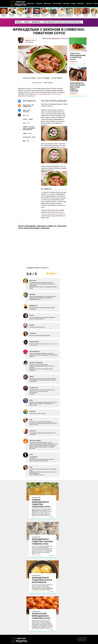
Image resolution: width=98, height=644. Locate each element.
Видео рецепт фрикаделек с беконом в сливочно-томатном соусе (65, 38)
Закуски (66, 3)
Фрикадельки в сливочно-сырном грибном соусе (42, 542)
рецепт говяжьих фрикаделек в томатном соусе (48, 94)
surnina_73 (33, 40)
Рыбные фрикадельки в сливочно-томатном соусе (41, 503)
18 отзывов (29, 42)
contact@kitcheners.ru (82, 641)
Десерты (48, 3)
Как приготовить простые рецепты (18, 4)
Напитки (81, 3)
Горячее (39, 3)
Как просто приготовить (19, 640)
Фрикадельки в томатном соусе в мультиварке (42, 580)
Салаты (89, 3)
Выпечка (31, 3)
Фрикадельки (36, 498)
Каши (74, 3)
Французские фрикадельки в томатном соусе (41, 616)
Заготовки (57, 3)
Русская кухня (37, 83)
